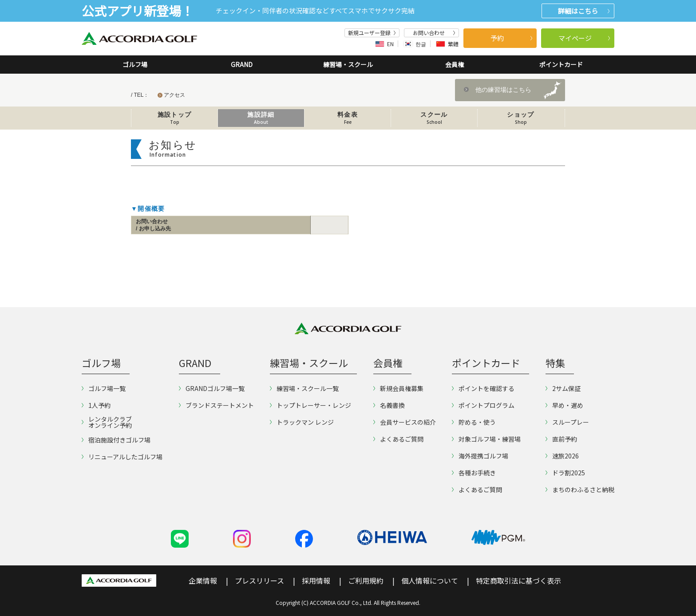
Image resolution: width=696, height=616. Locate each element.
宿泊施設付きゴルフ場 (116, 440)
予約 (511, 38)
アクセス (174, 95)
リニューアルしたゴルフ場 (122, 457)
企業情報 (203, 580)
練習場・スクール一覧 (304, 388)
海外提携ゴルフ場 (480, 456)
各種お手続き (474, 473)
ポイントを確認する (483, 388)
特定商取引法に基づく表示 (518, 580)
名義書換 (389, 405)
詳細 (584, 11)
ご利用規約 (366, 580)
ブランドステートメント (216, 405)
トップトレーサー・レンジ (310, 405)
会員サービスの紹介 (405, 422)
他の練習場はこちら (503, 90)
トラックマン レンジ (302, 422)
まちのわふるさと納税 (580, 490)
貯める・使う (474, 422)
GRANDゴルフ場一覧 (212, 388)
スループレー (567, 422)
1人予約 (96, 405)
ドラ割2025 (565, 473)
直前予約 (561, 439)
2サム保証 (563, 388)
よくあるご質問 (398, 439)
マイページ (584, 38)
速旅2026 (562, 456)
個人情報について (430, 580)
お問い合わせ (434, 33)
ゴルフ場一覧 (104, 388)
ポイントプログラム (483, 405)
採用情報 (316, 580)
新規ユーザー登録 (372, 33)
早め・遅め (564, 405)
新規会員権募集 (398, 388)
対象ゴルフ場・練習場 (486, 439)
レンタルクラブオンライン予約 (107, 422)
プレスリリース (259, 580)
